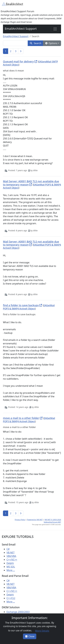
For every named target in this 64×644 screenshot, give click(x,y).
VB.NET (11, 553)
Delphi (10, 563)
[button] (35, 43)
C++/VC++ (12, 560)
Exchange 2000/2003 (18, 612)
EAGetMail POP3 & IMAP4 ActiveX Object (29, 307)
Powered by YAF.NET (35, 520)
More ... (11, 570)
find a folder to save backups (21, 305)
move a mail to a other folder (21, 418)
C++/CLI (11, 598)
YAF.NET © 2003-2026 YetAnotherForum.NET (52, 521)
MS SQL (11, 567)
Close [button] (30, 636)
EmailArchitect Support (21, 29)
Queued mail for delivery (18, 61)
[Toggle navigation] (55, 29)
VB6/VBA (11, 556)
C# (8, 549)
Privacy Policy (20, 520)
